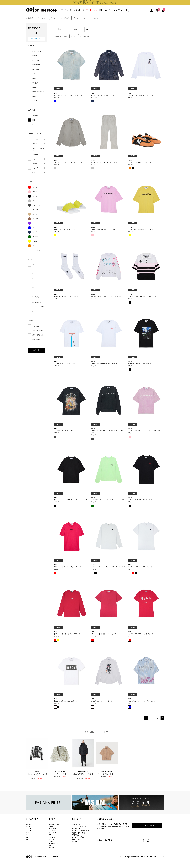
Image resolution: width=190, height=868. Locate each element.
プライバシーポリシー (79, 837)
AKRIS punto (84, 36)
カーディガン (66, 18)
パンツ (28, 833)
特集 (101, 10)
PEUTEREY (52, 837)
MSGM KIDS (53, 831)
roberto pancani (54, 843)
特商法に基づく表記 (78, 833)
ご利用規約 (76, 835)
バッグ (28, 835)
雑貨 (27, 839)
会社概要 (75, 841)
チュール (96, 18)
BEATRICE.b (53, 833)
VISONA (51, 847)
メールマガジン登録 (147, 825)
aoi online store (41, 9)
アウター (29, 826)
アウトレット (92, 10)
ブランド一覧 (79, 10)
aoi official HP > (42, 857)
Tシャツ (77, 18)
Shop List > (56, 857)
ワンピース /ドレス (32, 828)
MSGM (73, 36)
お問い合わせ (76, 839)
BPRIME (51, 841)
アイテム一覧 (66, 10)
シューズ (29, 837)
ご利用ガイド (76, 824)
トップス (29, 824)
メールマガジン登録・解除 (80, 831)
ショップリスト (118, 10)
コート (86, 18)
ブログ (107, 10)
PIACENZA (52, 845)
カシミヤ (54, 18)
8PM (50, 835)
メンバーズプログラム (79, 826)
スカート (29, 831)
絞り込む (37, 350)
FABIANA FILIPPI (61, 36)
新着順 (76, 29)
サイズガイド (76, 828)
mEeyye (52, 839)
